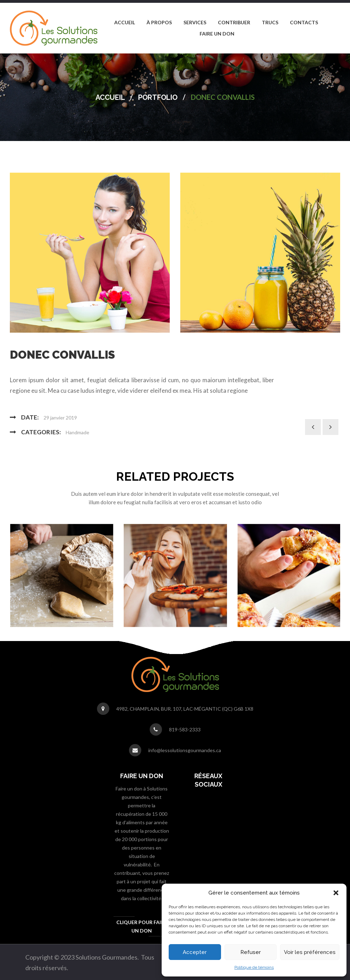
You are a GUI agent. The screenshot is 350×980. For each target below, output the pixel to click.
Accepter (195, 952)
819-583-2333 (185, 729)
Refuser (251, 952)
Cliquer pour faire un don (142, 926)
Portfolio (158, 97)
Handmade (77, 432)
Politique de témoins (254, 967)
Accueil (110, 97)
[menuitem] (125, 23)
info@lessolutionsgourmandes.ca (185, 750)
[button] (336, 893)
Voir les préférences (310, 952)
